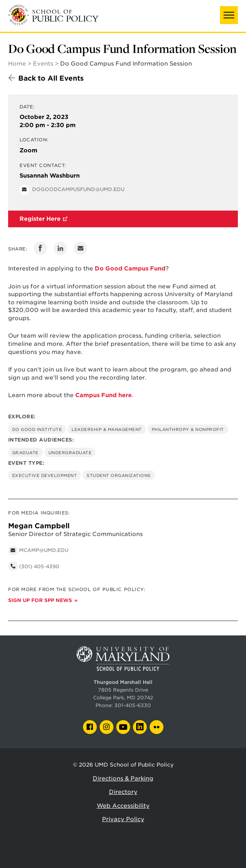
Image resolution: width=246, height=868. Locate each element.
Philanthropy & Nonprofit (188, 429)
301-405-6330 (133, 705)
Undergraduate (70, 453)
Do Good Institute (37, 429)
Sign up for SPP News (40, 600)
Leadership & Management (107, 429)
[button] (229, 15)
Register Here (40, 219)
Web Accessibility (123, 806)
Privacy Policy (123, 819)
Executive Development (45, 475)
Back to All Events (51, 78)
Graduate (25, 453)
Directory (123, 792)
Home (17, 64)
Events (43, 64)
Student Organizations (119, 475)
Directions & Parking (123, 778)
